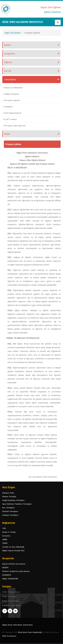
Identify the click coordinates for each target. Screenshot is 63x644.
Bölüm (8, 45)
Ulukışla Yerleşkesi (10, 515)
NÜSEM (5, 567)
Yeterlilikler (10, 80)
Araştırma (9, 54)
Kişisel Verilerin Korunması (14, 564)
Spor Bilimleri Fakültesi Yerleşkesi (17, 504)
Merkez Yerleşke (9, 496)
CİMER (5, 543)
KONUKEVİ (7, 575)
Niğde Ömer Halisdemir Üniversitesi (17, 625)
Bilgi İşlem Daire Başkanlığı (30, 632)
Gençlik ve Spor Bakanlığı (13, 547)
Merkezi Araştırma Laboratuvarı (16, 571)
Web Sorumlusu (9, 636)
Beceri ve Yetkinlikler (14, 88)
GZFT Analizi (11, 119)
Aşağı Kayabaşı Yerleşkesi (13, 500)
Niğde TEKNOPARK (10, 579)
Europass (6, 536)
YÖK (4, 528)
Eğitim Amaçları (12, 94)
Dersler (8, 71)
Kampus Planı (8, 493)
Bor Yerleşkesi (8, 508)
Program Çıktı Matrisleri (15, 126)
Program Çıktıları (13, 100)
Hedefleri (9, 107)
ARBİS (5, 539)
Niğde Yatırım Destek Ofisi (13, 551)
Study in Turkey (9, 532)
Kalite (7, 134)
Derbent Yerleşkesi (10, 511)
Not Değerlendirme (13, 113)
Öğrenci (8, 62)
